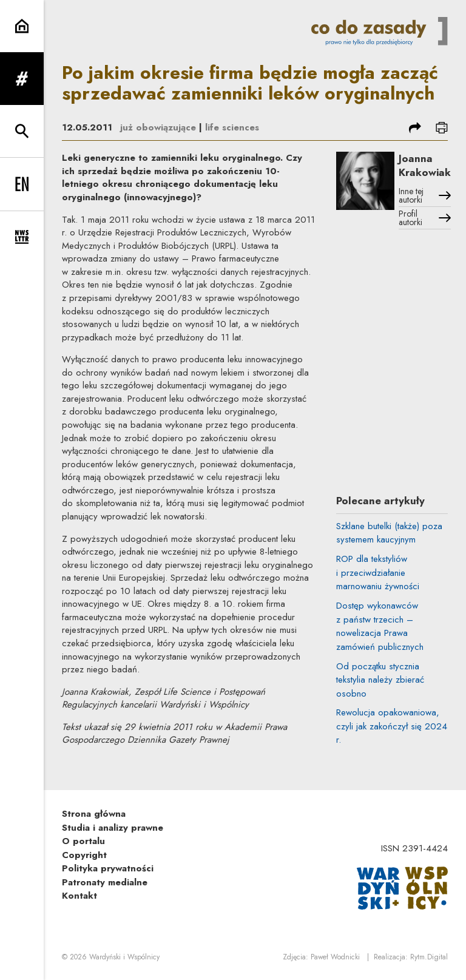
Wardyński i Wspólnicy (124, 957)
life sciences (232, 127)
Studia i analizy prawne (113, 828)
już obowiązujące (158, 127)
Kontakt (79, 896)
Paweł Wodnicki (335, 957)
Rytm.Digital (429, 957)
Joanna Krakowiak (425, 165)
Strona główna (94, 814)
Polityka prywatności (108, 868)
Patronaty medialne (105, 882)
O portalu (83, 841)
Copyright (84, 855)
